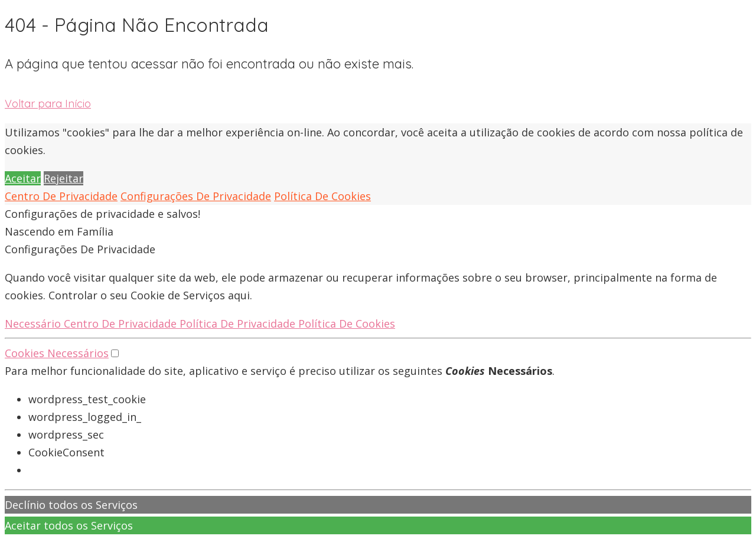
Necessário (34, 324)
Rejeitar (63, 178)
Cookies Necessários (57, 353)
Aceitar (23, 178)
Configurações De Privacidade (196, 196)
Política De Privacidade (239, 324)
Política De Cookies (322, 196)
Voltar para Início (48, 104)
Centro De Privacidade (61, 196)
